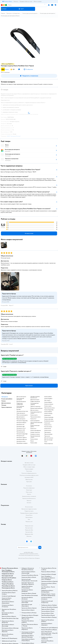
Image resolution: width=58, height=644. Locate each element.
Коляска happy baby (49, 410)
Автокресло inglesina (22, 438)
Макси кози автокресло (22, 415)
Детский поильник (49, 438)
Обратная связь (29, 480)
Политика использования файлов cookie (29, 475)
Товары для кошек (29, 526)
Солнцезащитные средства (35, 404)
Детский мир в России (24, 558)
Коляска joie (47, 423)
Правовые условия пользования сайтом (29, 554)
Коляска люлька (34, 439)
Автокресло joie (20, 436)
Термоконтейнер (48, 434)
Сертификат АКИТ (29, 477)
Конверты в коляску (35, 434)
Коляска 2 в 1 (33, 419)
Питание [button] (4, 405)
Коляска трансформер (36, 430)
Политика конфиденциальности (29, 473)
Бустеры (19, 409)
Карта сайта (29, 482)
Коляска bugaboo (48, 399)
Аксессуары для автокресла (30, 13)
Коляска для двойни (35, 421)
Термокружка (47, 432)
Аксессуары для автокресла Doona (10, 16)
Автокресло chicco (21, 428)
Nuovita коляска (48, 427)
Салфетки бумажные (35, 402)
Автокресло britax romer (22, 411)
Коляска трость (34, 415)
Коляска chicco (48, 425)
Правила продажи (29, 469)
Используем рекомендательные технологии (29, 555)
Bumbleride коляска (49, 421)
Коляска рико (48, 415)
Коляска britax (48, 429)
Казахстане (32, 558)
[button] (21, 9)
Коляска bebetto (48, 412)
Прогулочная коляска (35, 417)
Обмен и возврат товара (29, 467)
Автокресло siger (21, 426)
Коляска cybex (34, 443)
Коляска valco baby (49, 419)
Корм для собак (29, 532)
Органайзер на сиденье (22, 443)
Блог (29, 519)
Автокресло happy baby (22, 421)
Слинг (46, 442)
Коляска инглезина (49, 404)
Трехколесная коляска (49, 408)
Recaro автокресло (21, 419)
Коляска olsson (48, 430)
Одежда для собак (29, 534)
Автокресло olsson (21, 441)
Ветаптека (29, 536)
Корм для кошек (29, 528)
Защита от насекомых (35, 406)
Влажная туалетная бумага (36, 408)
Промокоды (29, 471)
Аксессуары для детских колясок (36, 413)
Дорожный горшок (35, 400)
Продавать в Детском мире (29, 465)
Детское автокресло (21, 397)
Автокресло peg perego (22, 434)
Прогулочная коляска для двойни (36, 423)
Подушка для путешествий (20, 404)
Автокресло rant (20, 424)
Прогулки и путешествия (13, 13)
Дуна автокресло (21, 417)
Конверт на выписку (35, 432)
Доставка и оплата (29, 463)
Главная (3, 13)
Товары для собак (29, 530)
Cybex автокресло (21, 413)
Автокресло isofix (21, 430)
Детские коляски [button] (6, 403)
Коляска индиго (48, 406)
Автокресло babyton (21, 423)
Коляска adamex (48, 397)
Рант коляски (47, 400)
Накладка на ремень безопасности (35, 397)
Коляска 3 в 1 (33, 429)
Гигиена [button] (4, 401)
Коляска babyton (48, 402)
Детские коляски (34, 410)
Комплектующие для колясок (35, 437)
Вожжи (32, 441)
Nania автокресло (21, 432)
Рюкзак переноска (49, 444)
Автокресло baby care (22, 439)
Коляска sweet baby (49, 417)
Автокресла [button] (5, 397)
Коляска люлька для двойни (35, 426)
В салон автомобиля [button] (7, 399)
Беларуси (38, 558)
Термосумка (47, 436)
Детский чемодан (48, 440)
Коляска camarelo (48, 414)
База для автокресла (21, 402)
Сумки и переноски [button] (7, 407)
